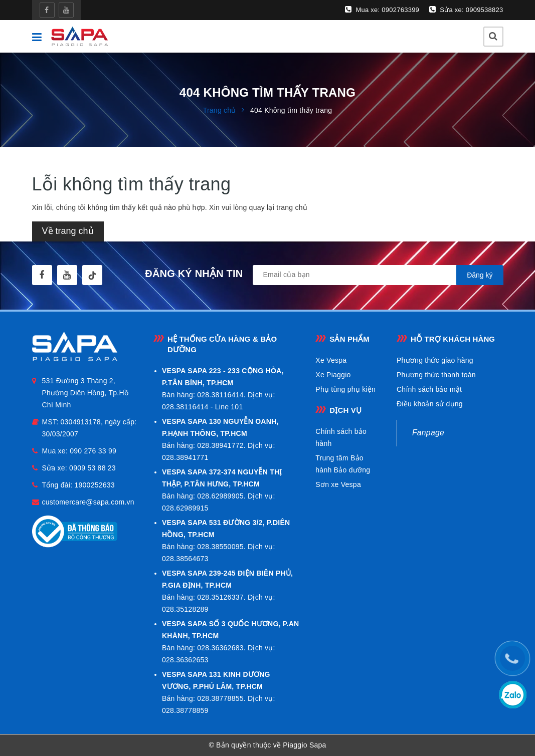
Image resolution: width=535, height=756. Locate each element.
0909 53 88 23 (93, 468)
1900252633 (94, 485)
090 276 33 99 (93, 451)
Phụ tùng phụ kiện (345, 389)
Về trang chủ (68, 231)
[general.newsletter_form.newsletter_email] (378, 275)
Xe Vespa (331, 360)
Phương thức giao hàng (435, 360)
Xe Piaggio (333, 375)
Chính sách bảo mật (429, 389)
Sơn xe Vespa (338, 484)
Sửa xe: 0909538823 (466, 10)
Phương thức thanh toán (436, 375)
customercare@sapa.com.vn (88, 502)
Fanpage (428, 433)
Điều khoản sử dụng (430, 404)
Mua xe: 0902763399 (382, 10)
